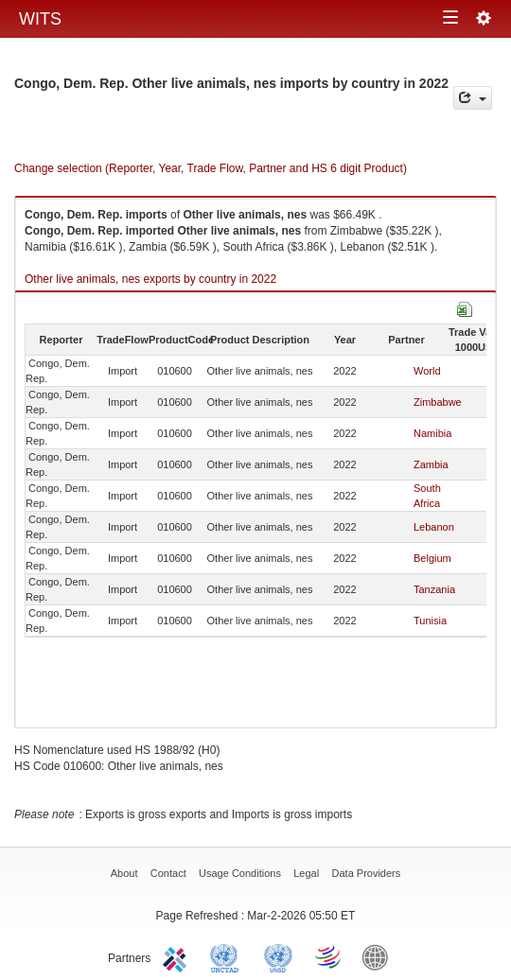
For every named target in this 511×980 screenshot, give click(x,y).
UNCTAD (228, 956)
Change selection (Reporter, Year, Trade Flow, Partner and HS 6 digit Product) (211, 168)
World (427, 371)
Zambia (431, 464)
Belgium (432, 558)
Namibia (432, 433)
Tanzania (434, 589)
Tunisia (430, 621)
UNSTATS (278, 956)
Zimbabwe (438, 402)
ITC (178, 956)
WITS (40, 19)
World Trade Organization (329, 956)
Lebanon (434, 527)
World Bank (379, 956)
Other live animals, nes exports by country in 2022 (150, 279)
